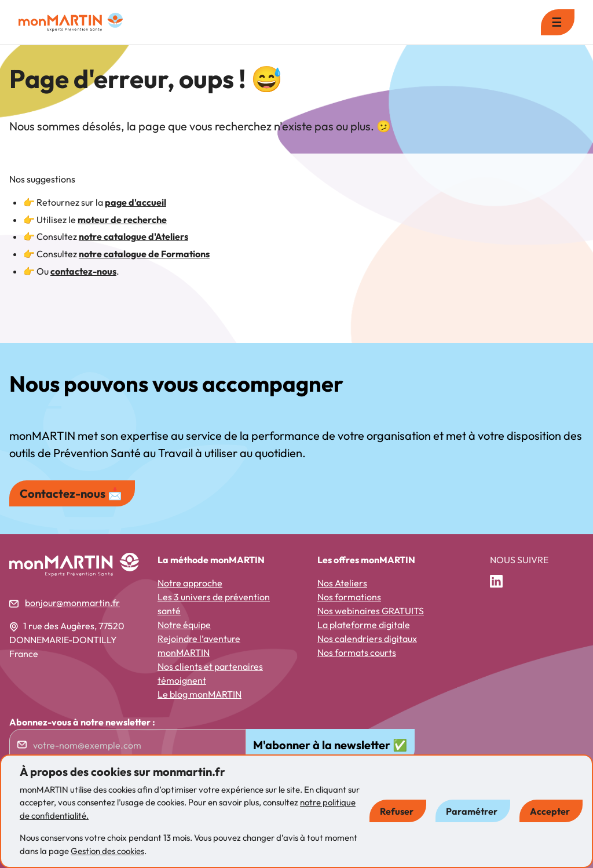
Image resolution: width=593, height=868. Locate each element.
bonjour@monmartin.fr (72, 603)
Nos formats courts (357, 652)
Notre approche (190, 583)
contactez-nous (83, 271)
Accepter (550, 811)
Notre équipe (184, 625)
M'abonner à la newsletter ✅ (330, 745)
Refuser (397, 811)
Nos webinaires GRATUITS (371, 611)
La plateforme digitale (364, 625)
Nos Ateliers (342, 583)
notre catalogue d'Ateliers (133, 236)
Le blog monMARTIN (200, 694)
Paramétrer (472, 811)
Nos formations (349, 597)
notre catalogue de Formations (144, 254)
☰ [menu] (557, 22)
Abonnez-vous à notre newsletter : (82, 722)
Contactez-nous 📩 (71, 493)
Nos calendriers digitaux (367, 639)
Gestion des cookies (107, 851)
